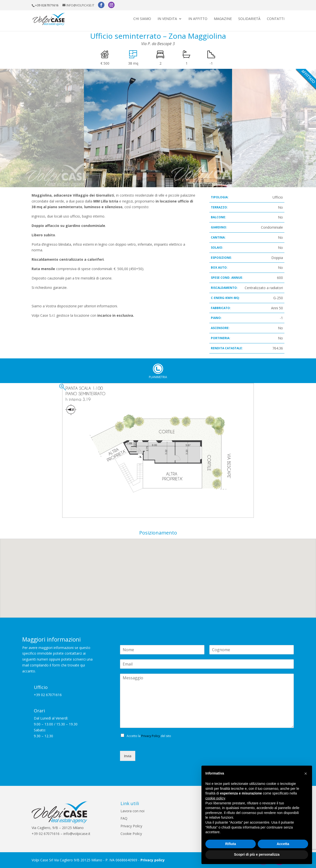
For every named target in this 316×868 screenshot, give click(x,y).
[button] (306, 774)
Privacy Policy (151, 736)
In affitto (198, 20)
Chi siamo (142, 20)
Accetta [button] (283, 844)
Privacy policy (153, 860)
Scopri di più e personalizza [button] (257, 854)
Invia (128, 756)
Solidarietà (249, 20)
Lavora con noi (132, 811)
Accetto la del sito (149, 736)
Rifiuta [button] (231, 844)
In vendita (167, 20)
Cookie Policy (131, 834)
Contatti (276, 20)
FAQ (124, 818)
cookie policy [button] (215, 798)
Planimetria (158, 369)
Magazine (223, 20)
